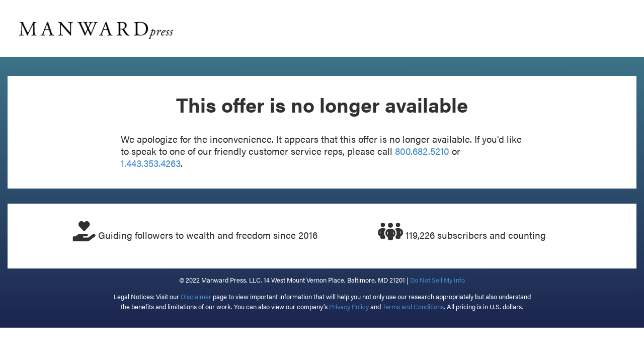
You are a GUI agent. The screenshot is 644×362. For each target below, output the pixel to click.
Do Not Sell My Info (437, 280)
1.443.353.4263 (151, 163)
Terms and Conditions (413, 306)
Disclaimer (196, 296)
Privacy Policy (349, 306)
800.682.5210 (422, 151)
